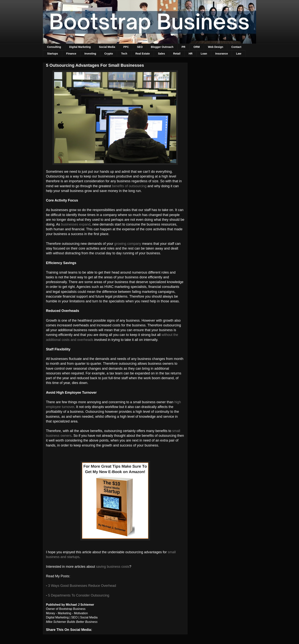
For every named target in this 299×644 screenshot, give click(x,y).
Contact (236, 47)
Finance (71, 54)
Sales (161, 54)
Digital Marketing (80, 47)
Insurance (222, 54)
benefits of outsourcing (129, 186)
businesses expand (76, 224)
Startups (53, 54)
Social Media (107, 47)
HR (190, 54)
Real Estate (143, 54)
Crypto (109, 54)
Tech (124, 54)
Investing (90, 54)
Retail (177, 54)
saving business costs (113, 567)
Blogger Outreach (162, 47)
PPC (126, 47)
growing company (128, 244)
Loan (204, 54)
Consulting (54, 47)
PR (183, 47)
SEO (140, 47)
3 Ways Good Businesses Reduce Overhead (82, 586)
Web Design (215, 47)
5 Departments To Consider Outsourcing (79, 595)
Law (239, 54)
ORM (197, 47)
